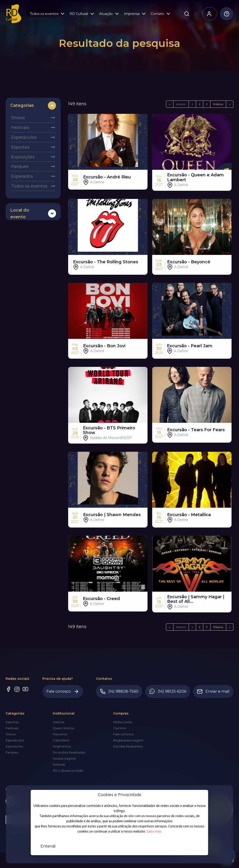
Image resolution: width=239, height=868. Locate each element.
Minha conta (123, 722)
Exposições (23, 157)
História (58, 722)
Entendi (48, 846)
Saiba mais (154, 831)
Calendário (61, 740)
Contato (161, 14)
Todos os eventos (48, 14)
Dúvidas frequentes (128, 746)
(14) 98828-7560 (119, 691)
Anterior (181, 104)
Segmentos (62, 746)
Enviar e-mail (213, 691)
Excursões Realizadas (69, 752)
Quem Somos (63, 728)
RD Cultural (82, 14)
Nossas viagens (64, 758)
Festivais (20, 128)
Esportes (20, 147)
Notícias (59, 764)
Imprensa (135, 14)
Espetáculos (24, 137)
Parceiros (60, 734)
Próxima (218, 104)
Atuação (109, 14)
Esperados (22, 176)
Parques (20, 167)
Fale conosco (63, 691)
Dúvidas (225, 14)
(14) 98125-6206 (168, 691)
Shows (18, 118)
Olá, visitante (207, 14)
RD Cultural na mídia (68, 771)
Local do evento (20, 214)
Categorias (22, 105)
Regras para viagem (128, 740)
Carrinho (120, 728)
